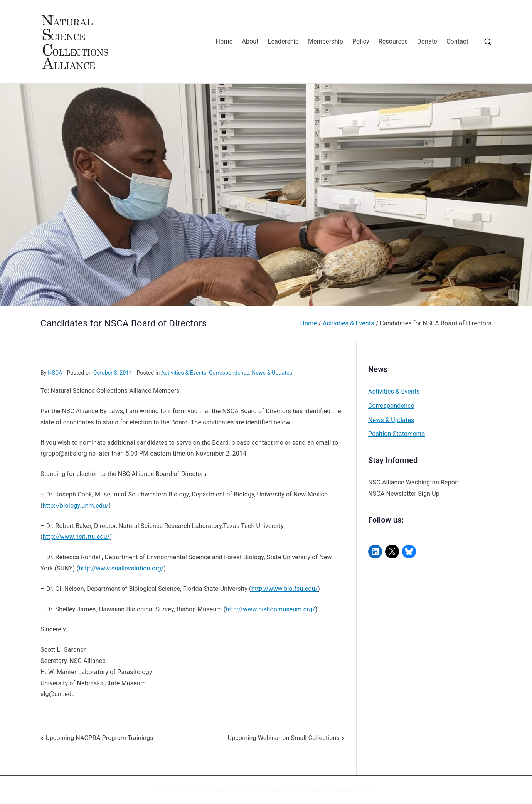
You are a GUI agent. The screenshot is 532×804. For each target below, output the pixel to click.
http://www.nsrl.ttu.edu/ (76, 537)
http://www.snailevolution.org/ (121, 568)
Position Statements (396, 434)
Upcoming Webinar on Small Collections (284, 738)
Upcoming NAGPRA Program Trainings (99, 738)
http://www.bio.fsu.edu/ (285, 589)
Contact (457, 41)
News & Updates (272, 373)
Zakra (329, 790)
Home (224, 41)
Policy (361, 41)
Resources (393, 41)
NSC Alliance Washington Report (414, 482)
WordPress (361, 790)
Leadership (283, 41)
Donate (427, 41)
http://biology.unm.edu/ (76, 505)
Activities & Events (184, 373)
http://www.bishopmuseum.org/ (270, 609)
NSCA (55, 373)
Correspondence (229, 373)
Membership (326, 41)
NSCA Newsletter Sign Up (404, 494)
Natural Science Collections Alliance (245, 790)
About (250, 41)
